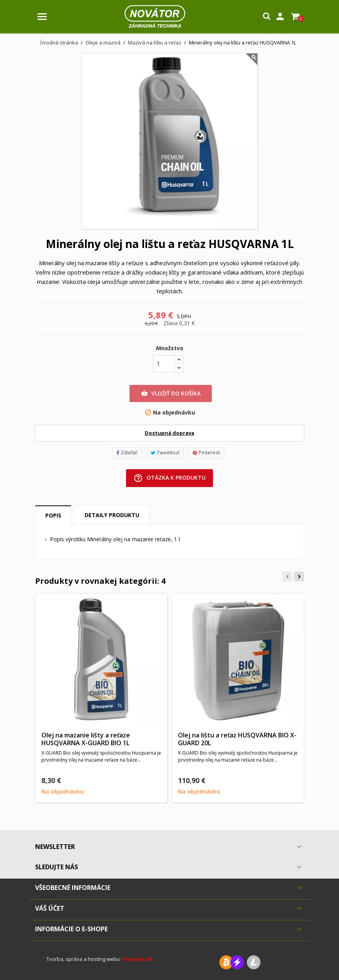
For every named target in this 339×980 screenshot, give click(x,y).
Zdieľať (127, 452)
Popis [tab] (53, 515)
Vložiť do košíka (171, 393)
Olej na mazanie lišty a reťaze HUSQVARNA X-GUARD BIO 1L (86, 739)
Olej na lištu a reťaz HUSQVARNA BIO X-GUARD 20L (237, 739)
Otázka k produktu (169, 478)
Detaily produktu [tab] (112, 515)
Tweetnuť (165, 452)
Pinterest (206, 452)
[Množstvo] (164, 364)
